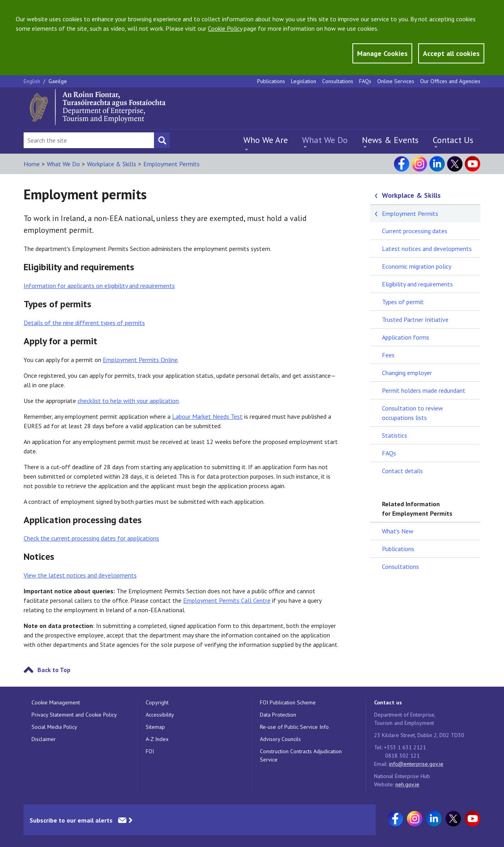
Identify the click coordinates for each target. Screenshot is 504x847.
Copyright (157, 702)
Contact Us (453, 140)
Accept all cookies (451, 53)
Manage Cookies (382, 53)
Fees (388, 355)
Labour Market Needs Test (207, 416)
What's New (398, 531)
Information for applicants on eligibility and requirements (99, 286)
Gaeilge (58, 81)
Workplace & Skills (112, 164)
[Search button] (162, 140)
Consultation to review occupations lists (412, 413)
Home (32, 164)
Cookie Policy (225, 28)
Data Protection (278, 715)
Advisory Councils (280, 739)
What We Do (325, 140)
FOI (150, 751)
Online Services (396, 81)
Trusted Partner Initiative (415, 319)
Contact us (388, 702)
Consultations (338, 81)
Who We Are (266, 140)
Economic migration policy (417, 266)
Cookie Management (56, 702)
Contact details (402, 471)
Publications (271, 81)
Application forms (406, 337)
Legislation (304, 81)
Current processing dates (415, 231)
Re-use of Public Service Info (294, 727)
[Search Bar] (89, 140)
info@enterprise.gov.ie (416, 764)
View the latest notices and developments (80, 575)
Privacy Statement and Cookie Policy (74, 715)
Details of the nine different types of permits (84, 323)
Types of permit (403, 302)
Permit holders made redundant (424, 390)
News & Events (390, 140)
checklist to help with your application (128, 401)
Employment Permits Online (140, 360)
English (33, 81)
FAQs (365, 81)
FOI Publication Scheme (288, 702)
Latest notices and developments (427, 249)
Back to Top (54, 670)
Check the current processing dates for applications (91, 538)
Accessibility (160, 715)
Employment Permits (171, 164)
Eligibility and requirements (417, 284)
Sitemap (155, 727)
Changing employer (407, 373)
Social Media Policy (54, 727)
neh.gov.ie (407, 784)
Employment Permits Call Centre (227, 600)
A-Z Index (157, 739)
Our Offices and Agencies (450, 81)
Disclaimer (44, 739)
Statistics (395, 435)
